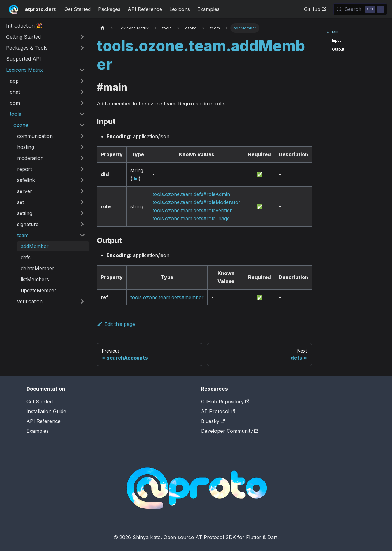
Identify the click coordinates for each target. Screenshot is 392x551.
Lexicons (180, 9)
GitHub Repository (225, 402)
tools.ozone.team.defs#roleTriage (191, 218)
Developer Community (230, 431)
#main (333, 31)
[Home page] (103, 28)
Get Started (77, 9)
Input (336, 40)
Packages (109, 9)
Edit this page (116, 324)
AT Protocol (218, 411)
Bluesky (213, 421)
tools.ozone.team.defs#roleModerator (196, 202)
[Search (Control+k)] (360, 9)
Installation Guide (46, 411)
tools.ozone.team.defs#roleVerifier (192, 210)
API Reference (145, 9)
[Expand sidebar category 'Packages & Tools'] (82, 48)
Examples (208, 9)
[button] (47, 81)
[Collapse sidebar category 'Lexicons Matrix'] (82, 70)
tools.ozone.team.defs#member (167, 297)
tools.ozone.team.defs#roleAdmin (191, 194)
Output (338, 49)
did (136, 179)
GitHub (315, 9)
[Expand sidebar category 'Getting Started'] (82, 37)
